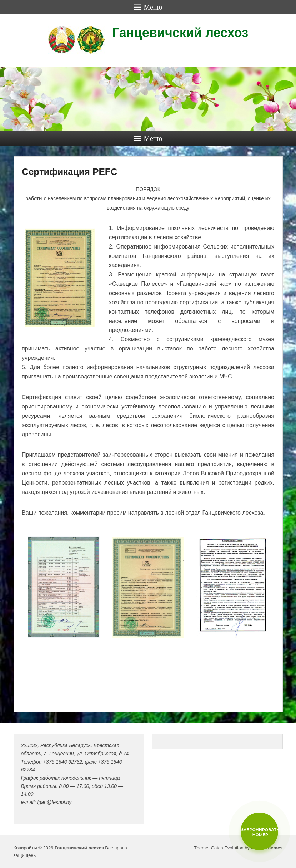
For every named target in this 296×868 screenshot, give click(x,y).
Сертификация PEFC (69, 172)
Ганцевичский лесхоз (180, 33)
